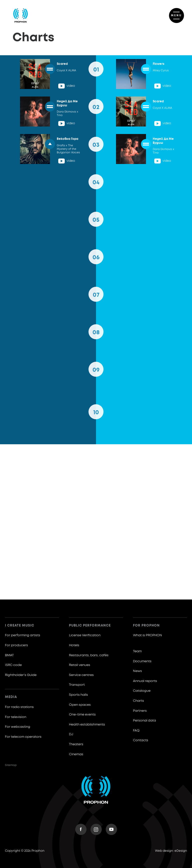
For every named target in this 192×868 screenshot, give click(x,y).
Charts (138, 701)
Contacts (141, 740)
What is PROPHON (147, 635)
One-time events (82, 715)
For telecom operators (23, 737)
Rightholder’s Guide (21, 675)
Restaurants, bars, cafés (89, 655)
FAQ (136, 731)
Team (137, 651)
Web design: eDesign (171, 851)
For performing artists (23, 635)
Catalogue (142, 691)
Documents (142, 661)
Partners (140, 711)
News (137, 671)
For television (16, 717)
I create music (20, 626)
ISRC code (13, 665)
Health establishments (87, 725)
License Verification (85, 635)
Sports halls (78, 695)
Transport (77, 685)
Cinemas (76, 754)
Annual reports (145, 681)
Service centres (81, 675)
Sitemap (11, 765)
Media (11, 697)
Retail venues (80, 665)
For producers (16, 645)
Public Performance (90, 626)
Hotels (74, 645)
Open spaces (80, 705)
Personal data (144, 721)
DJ (71, 734)
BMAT (9, 655)
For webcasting (18, 727)
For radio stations (19, 707)
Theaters (76, 744)
